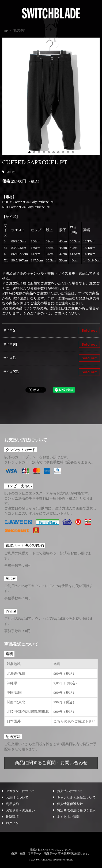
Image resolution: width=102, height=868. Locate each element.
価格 (6, 181)
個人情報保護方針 (68, 806)
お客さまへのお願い (18, 812)
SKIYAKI (69, 862)
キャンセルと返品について (74, 799)
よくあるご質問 (66, 819)
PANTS (9, 172)
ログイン (10, 825)
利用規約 (10, 806)
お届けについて (15, 799)
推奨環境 (10, 819)
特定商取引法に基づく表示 (74, 812)
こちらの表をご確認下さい (74, 723)
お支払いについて (68, 793)
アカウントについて (18, 793)
